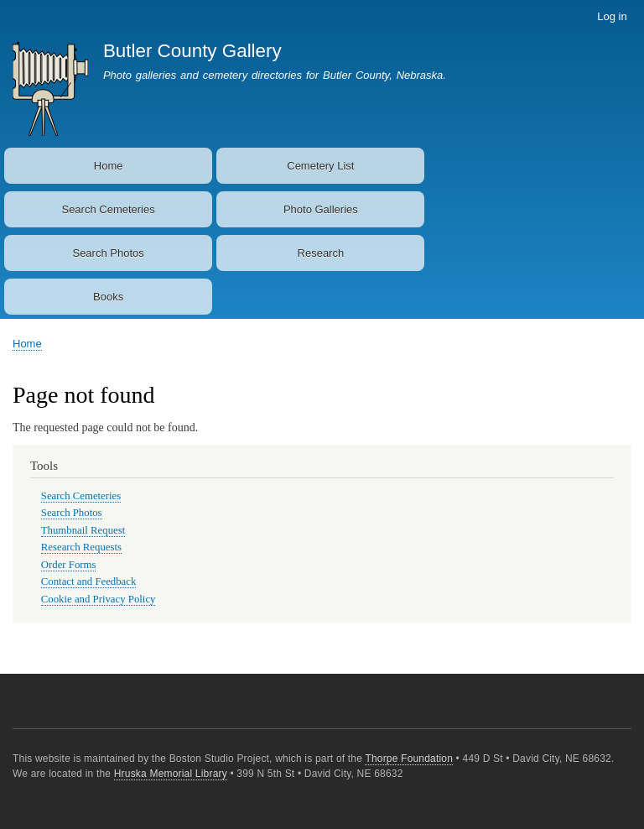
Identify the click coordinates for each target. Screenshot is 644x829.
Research (321, 253)
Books (108, 297)
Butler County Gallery (192, 51)
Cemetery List (320, 166)
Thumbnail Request (83, 530)
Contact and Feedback (89, 581)
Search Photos (108, 253)
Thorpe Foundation (409, 759)
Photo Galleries (321, 209)
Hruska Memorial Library (171, 774)
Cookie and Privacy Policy (99, 599)
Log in (612, 16)
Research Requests (81, 547)
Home (109, 166)
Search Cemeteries (108, 209)
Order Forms (69, 565)
